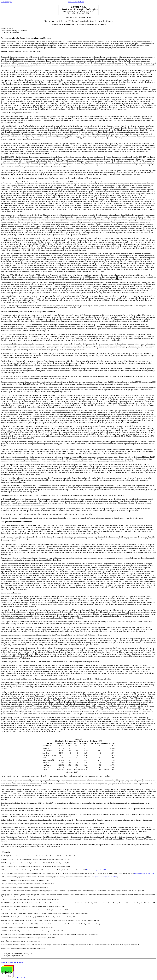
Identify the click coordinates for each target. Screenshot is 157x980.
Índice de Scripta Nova (76, 2)
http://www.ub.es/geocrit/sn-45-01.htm (97, 870)
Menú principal (6, 2)
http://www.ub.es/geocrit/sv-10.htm (144, 873)
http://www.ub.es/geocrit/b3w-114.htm (106, 877)
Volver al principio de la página (12, 962)
